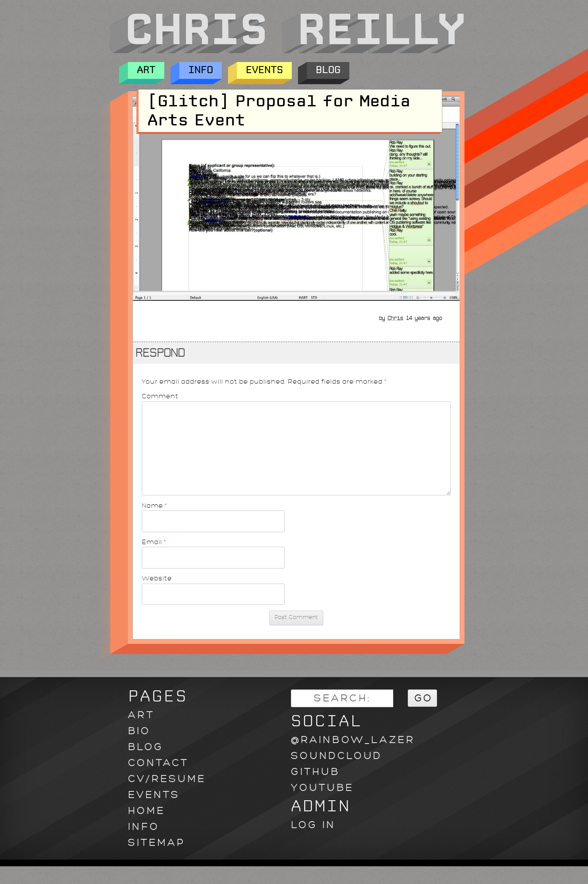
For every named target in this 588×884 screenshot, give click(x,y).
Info (201, 70)
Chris (395, 318)
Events (264, 70)
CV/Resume (167, 779)
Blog (328, 70)
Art (146, 70)
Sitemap (157, 843)
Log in (313, 825)
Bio (139, 731)
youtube (322, 788)
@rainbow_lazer (353, 740)
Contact (158, 763)
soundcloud (337, 756)
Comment (160, 396)
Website (157, 578)
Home (147, 811)
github (315, 772)
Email (154, 542)
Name (155, 506)
